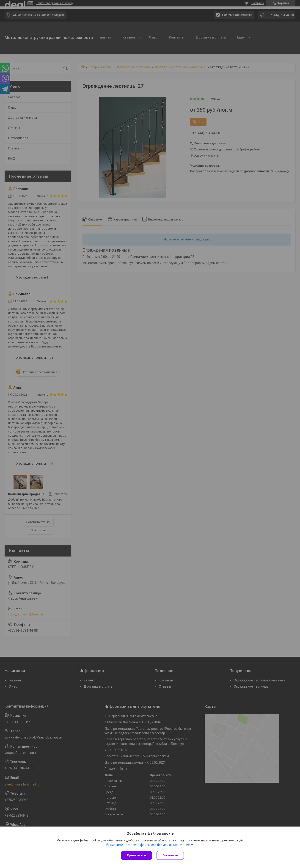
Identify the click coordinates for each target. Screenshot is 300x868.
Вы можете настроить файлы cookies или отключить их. (148, 845)
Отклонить (170, 855)
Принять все (136, 855)
